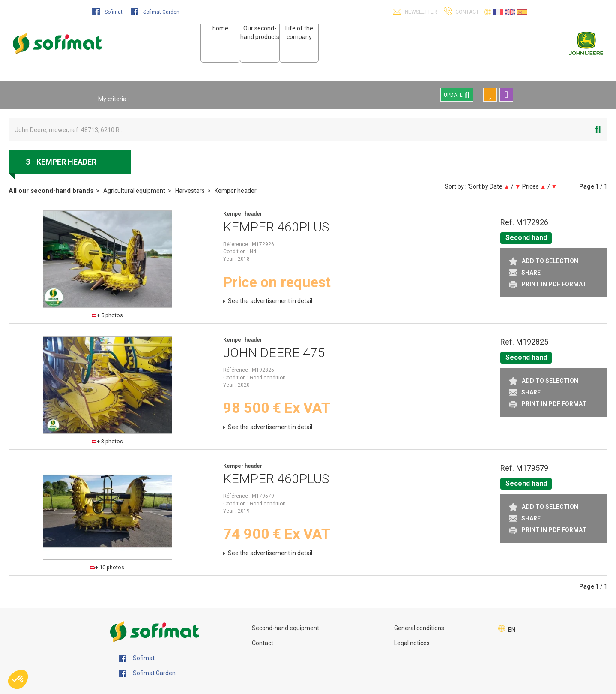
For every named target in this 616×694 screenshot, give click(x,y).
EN (512, 630)
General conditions (419, 628)
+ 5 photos (108, 315)
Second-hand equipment (286, 628)
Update (457, 95)
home (220, 28)
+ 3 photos (108, 441)
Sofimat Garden (155, 12)
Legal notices (412, 643)
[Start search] (598, 130)
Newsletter (420, 12)
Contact (263, 643)
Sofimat (108, 12)
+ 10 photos (107, 567)
